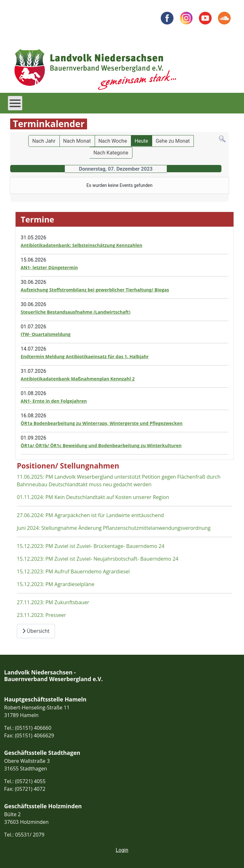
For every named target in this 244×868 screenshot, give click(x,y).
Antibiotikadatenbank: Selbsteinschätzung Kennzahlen (81, 245)
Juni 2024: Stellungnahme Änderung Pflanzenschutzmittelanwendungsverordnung (114, 528)
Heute (141, 141)
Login (122, 850)
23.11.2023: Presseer (41, 615)
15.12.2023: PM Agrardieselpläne (56, 584)
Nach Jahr (44, 141)
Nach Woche (113, 141)
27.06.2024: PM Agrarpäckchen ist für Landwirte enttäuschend (90, 515)
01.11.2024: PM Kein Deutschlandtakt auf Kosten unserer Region (93, 497)
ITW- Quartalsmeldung (46, 334)
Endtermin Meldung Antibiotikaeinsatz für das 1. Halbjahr (85, 356)
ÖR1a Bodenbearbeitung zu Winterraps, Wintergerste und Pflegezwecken (102, 423)
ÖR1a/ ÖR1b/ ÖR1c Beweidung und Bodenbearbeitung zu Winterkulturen (101, 445)
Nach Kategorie (111, 153)
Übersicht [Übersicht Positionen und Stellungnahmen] (36, 631)
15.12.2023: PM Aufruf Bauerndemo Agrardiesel (73, 571)
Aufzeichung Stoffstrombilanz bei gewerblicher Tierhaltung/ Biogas (95, 290)
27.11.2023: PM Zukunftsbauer (53, 602)
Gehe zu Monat (173, 141)
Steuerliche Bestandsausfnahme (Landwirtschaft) (75, 312)
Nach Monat (77, 141)
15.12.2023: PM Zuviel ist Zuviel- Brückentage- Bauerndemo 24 (91, 546)
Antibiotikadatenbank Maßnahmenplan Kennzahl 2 (78, 379)
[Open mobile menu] (15, 103)
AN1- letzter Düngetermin (49, 267)
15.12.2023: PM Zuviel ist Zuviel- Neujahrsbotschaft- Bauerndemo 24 (98, 559)
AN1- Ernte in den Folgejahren (54, 401)
